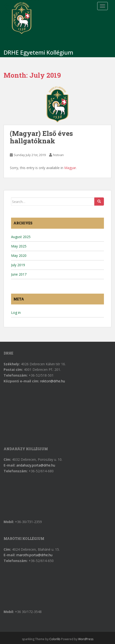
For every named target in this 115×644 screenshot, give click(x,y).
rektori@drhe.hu (53, 381)
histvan (58, 155)
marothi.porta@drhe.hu (34, 555)
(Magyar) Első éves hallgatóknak (41, 137)
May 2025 (19, 246)
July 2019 (18, 265)
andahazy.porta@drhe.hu (36, 465)
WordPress (86, 639)
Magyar (70, 168)
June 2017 (19, 274)
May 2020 (19, 256)
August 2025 (21, 237)
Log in (16, 313)
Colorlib (55, 639)
